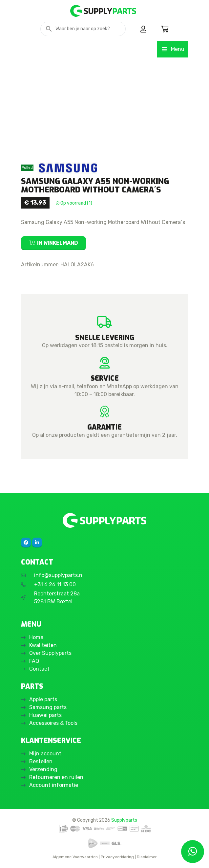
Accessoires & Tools (53, 723)
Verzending (43, 769)
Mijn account (45, 754)
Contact (39, 669)
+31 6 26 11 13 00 (55, 584)
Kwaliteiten (43, 645)
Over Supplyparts (50, 653)
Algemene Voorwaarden (75, 857)
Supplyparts (124, 820)
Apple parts (43, 699)
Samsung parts (48, 707)
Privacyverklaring (117, 857)
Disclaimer (147, 857)
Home (36, 637)
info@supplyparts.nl (59, 575)
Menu (172, 49)
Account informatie (54, 785)
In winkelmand (58, 243)
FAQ (34, 661)
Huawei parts (45, 715)
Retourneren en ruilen (56, 777)
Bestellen (41, 761)
